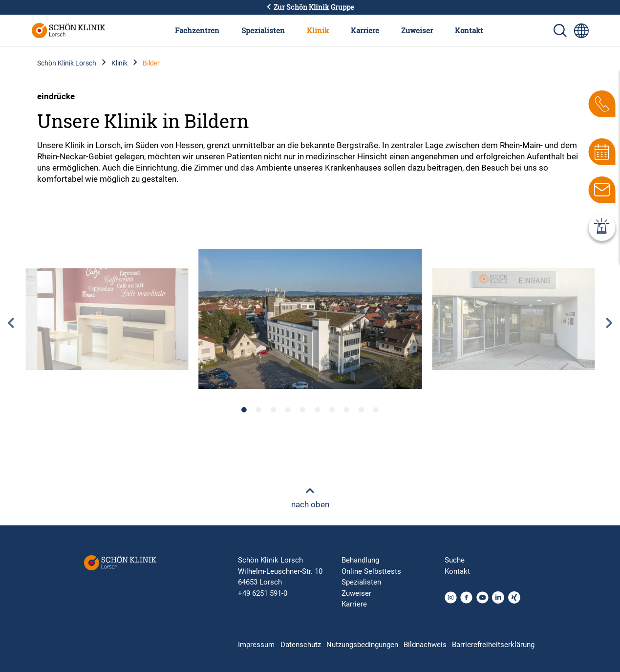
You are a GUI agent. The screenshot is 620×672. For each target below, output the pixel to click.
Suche (455, 560)
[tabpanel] (310, 319)
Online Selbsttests (371, 571)
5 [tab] (303, 410)
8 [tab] (347, 410)
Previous (11, 323)
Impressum (256, 645)
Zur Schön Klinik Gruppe (310, 7)
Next (609, 323)
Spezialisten (263, 30)
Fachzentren (197, 30)
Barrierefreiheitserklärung (493, 645)
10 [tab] (376, 410)
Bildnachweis (425, 645)
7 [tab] (332, 410)
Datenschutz (301, 645)
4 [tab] (288, 410)
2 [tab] (259, 410)
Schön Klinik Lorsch (67, 63)
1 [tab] (244, 410)
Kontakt (469, 30)
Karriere (365, 30)
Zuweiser (417, 30)
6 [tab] (318, 410)
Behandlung (360, 560)
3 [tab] (274, 410)
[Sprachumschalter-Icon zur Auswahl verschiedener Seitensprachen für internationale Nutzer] (581, 31)
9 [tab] (362, 410)
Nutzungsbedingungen (362, 645)
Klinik (318, 30)
